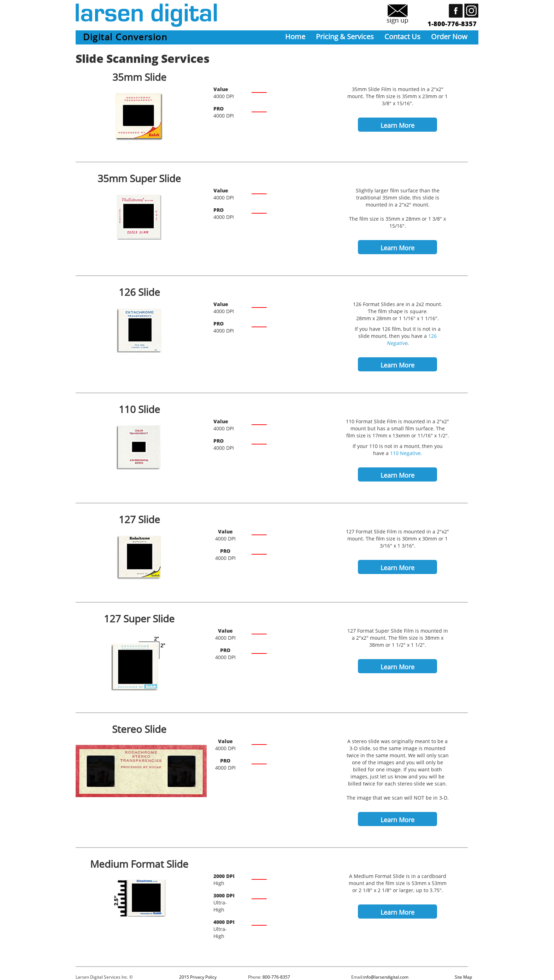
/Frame (316, 881)
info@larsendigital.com (386, 977)
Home (295, 37)
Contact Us (402, 37)
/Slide (320, 94)
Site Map (463, 977)
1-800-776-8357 (452, 24)
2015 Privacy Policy (198, 977)
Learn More (397, 125)
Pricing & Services (345, 37)
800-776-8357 (276, 977)
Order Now (449, 37)
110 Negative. (406, 453)
